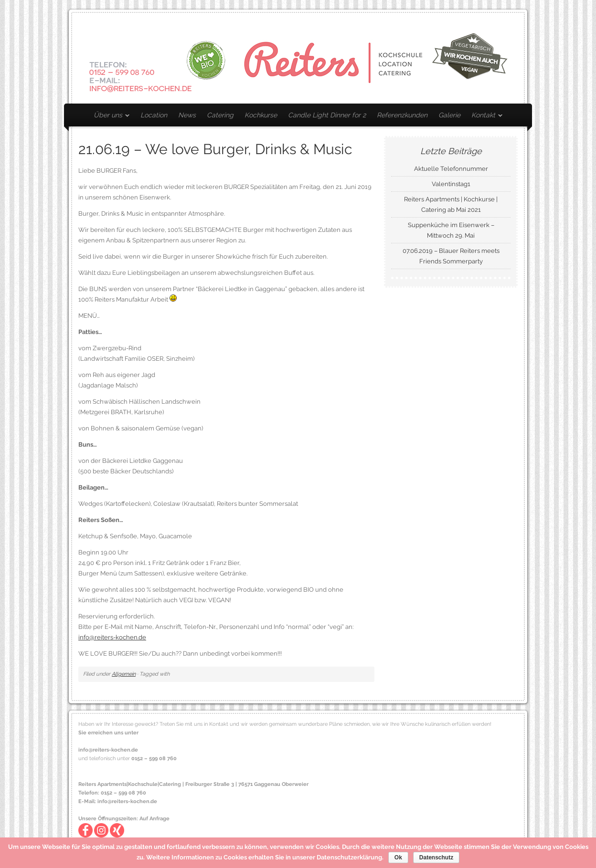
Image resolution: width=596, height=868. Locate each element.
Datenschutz (436, 858)
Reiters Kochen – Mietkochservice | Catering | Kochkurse (298, 58)
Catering (220, 115)
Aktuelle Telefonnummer (451, 169)
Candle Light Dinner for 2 (327, 115)
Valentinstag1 (451, 184)
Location (154, 115)
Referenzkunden (402, 115)
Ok (398, 858)
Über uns (109, 117)
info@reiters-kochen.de (112, 637)
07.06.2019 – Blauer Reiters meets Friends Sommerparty (451, 256)
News (187, 115)
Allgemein (124, 674)
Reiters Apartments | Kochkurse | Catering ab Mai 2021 (451, 204)
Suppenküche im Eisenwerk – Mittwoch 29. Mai (451, 230)
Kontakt (484, 117)
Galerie (449, 115)
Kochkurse (261, 115)
